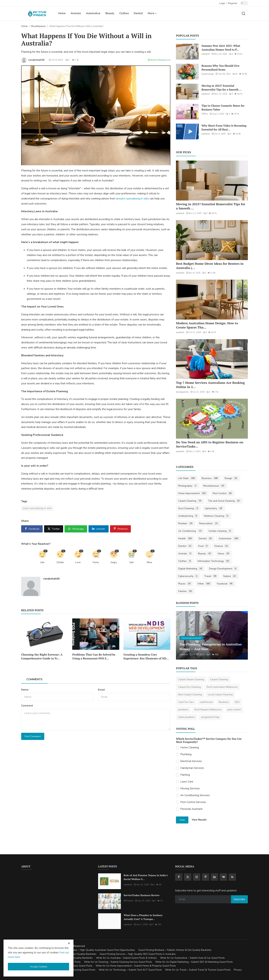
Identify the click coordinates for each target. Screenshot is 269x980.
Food (203, 546)
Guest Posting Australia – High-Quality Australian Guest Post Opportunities (93, 950)
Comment (27, 706)
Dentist (138, 13)
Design (231, 478)
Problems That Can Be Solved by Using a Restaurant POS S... (94, 656)
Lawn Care (187, 782)
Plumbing (186, 754)
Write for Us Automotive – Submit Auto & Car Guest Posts (192, 958)
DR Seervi (128, 901)
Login (222, 3)
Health (185, 539)
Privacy (238, 970)
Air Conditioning (190, 531)
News (224, 554)
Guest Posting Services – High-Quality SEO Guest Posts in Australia (138, 954)
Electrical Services (191, 761)
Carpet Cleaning (190, 501)
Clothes (124, 13)
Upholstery (214, 508)
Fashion (185, 591)
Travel (211, 576)
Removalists (209, 523)
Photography (188, 486)
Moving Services (190, 788)
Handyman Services (192, 768)
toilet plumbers (187, 717)
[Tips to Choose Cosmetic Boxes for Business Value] (187, 112)
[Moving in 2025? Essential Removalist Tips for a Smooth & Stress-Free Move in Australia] (187, 92)
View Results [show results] (199, 820)
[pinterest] (206, 877)
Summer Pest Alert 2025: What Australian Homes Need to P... (221, 48)
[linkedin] (214, 877)
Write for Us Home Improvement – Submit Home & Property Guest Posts (136, 966)
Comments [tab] (34, 679)
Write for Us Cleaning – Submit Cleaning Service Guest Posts (118, 962)
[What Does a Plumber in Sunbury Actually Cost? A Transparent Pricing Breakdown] (109, 921)
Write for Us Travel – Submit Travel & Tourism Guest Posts (198, 970)
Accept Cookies (39, 967)
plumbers (183, 710)
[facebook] (179, 877)
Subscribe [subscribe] (239, 899)
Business (210, 478)
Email (101, 690)
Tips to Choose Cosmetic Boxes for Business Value (223, 108)
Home (62, 13)
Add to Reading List (159, 60)
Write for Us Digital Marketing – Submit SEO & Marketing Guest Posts (194, 962)
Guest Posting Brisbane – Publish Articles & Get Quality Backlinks (175, 950)
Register (233, 3)
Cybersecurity (188, 576)
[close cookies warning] (69, 943)
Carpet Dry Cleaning (190, 687)
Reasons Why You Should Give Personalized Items (220, 68)
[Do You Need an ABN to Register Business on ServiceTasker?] (212, 419)
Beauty (110, 13)
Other (204, 584)
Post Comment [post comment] (33, 736)
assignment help (210, 717)
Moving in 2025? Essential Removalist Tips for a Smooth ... (222, 88)
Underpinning (188, 516)
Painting (185, 775)
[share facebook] (32, 529)
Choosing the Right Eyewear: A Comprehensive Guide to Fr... (42, 656)
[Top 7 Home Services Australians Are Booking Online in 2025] (212, 359)
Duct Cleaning (189, 508)
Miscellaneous (38, 26)
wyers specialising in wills (37, 508)
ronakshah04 (51, 579)
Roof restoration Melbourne (222, 687)
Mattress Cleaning (217, 516)
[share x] (54, 529)
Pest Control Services (193, 802)
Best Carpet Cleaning (190, 695)
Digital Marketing (191, 569)
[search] (243, 13)
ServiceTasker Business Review (142, 895)
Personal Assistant (191, 809)
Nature (230, 576)
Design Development (223, 569)
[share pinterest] (120, 529)
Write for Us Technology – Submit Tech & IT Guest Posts (130, 970)
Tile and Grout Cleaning (224, 501)
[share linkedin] (98, 529)
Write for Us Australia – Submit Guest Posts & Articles (126, 958)
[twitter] (188, 877)
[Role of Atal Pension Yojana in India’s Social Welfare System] (109, 881)
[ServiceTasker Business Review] (109, 901)
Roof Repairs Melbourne (208, 710)
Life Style (187, 478)
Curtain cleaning (220, 531)
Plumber (186, 523)
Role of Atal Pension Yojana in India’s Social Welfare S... (146, 877)
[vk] (223, 877)
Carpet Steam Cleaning (191, 679)
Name (25, 690)
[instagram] (197, 877)
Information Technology (214, 561)
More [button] (152, 13)
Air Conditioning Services (195, 795)
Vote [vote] (182, 820)
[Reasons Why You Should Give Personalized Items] (187, 72)
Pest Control (223, 493)
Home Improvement (192, 493)
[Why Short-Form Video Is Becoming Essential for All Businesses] (187, 131)
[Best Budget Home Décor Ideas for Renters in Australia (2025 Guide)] (212, 240)
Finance (222, 546)
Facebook (225, 584)
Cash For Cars (186, 702)
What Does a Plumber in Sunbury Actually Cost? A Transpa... (143, 917)
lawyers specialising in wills (132, 199)
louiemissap (208, 74)
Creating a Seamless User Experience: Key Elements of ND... (146, 656)
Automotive (93, 13)
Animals (76, 13)
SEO (237, 702)
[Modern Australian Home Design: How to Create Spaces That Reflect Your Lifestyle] (212, 300)
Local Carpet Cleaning (220, 695)
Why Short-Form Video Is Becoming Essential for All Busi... (224, 127)
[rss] (232, 877)
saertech (206, 54)
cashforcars (206, 702)
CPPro (205, 114)
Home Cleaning (190, 747)
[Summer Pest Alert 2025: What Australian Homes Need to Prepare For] (187, 52)
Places (185, 584)
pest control (234, 710)
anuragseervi (182, 392)
